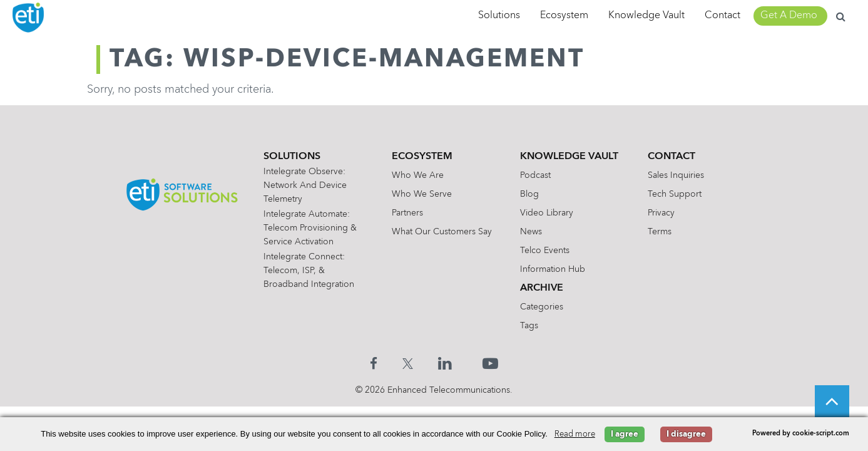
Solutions (499, 16)
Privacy (661, 213)
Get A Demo (789, 16)
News (531, 232)
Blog (529, 194)
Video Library (547, 213)
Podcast (535, 175)
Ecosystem (564, 16)
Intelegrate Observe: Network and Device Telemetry (305, 185)
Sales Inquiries (676, 175)
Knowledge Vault (646, 16)
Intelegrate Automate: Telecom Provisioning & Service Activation (310, 228)
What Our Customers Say (442, 232)
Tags (529, 326)
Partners (407, 213)
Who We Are (418, 175)
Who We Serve (422, 194)
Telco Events (545, 251)
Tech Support (675, 194)
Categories (542, 307)
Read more (575, 434)
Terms (660, 232)
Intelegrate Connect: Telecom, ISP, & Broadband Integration (309, 271)
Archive (542, 288)
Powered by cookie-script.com (801, 434)
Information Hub (553, 269)
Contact (722, 16)
